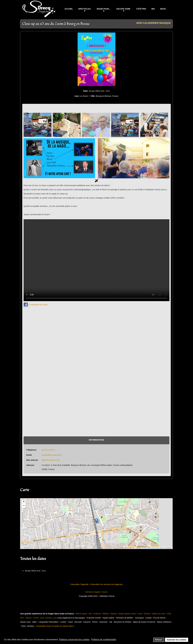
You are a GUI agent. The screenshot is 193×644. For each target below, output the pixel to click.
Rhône (106, 614)
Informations (97, 440)
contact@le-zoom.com (52, 455)
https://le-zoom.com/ (51, 460)
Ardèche (97, 614)
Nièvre (28, 618)
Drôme (147, 614)
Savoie (114, 614)
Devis (105, 592)
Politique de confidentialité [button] (104, 640)
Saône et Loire (159, 614)
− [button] (24, 506)
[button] (85, 9)
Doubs (49, 618)
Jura (42, 618)
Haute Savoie (124, 614)
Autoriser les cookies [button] (177, 640)
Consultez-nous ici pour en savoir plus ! (55, 626)
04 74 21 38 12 (48, 450)
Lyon (55, 618)
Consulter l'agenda (79, 584)
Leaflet (149, 548)
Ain (90, 614)
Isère (134, 614)
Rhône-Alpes (81, 614)
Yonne (36, 618)
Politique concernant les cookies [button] (74, 640)
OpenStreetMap (159, 548)
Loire (140, 614)
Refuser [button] (159, 640)
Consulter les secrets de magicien (106, 584)
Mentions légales (93, 592)
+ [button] (24, 502)
